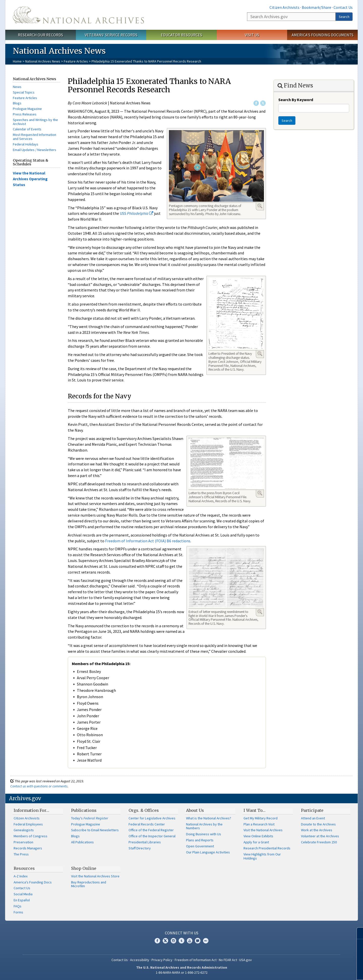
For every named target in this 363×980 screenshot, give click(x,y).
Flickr (206, 941)
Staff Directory (140, 848)
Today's (90, 818)
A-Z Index (21, 876)
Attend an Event (313, 818)
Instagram (173, 941)
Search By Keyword (296, 100)
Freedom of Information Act (196, 960)
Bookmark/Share (316, 7)
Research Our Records (40, 35)
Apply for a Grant (256, 842)
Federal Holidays (26, 144)
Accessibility (140, 960)
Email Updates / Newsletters (35, 150)
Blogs (17, 103)
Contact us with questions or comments (39, 786)
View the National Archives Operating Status (30, 179)
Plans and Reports (200, 840)
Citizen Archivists (284, 7)
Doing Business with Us (204, 834)
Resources (24, 868)
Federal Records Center (147, 824)
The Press (21, 854)
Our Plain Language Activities (208, 852)
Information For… (31, 810)
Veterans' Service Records (111, 35)
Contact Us (343, 7)
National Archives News (43, 61)
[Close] (357, 933)
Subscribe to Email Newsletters (95, 830)
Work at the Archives (317, 830)
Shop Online (84, 868)
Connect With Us (182, 933)
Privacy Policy (162, 960)
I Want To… (254, 810)
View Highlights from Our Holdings (262, 856)
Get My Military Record (261, 818)
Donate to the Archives (318, 824)
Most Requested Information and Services (35, 137)
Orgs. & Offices (144, 810)
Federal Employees (28, 824)
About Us (195, 810)
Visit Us (252, 35)
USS (137, 213)
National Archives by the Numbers (204, 826)
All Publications (82, 842)
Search (344, 17)
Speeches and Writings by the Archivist (35, 122)
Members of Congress (31, 836)
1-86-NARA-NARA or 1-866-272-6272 (182, 972)
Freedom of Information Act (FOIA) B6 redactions (148, 541)
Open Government (200, 846)
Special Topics (24, 92)
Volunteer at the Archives (320, 836)
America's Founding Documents (323, 35)
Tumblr (181, 941)
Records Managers (28, 848)
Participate (312, 810)
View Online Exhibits (258, 836)
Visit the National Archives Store (95, 876)
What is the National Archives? (209, 818)
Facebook (256, 103)
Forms (18, 912)
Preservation (23, 842)
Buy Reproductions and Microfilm (89, 884)
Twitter (263, 103)
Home (17, 61)
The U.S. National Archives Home (78, 15)
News (17, 87)
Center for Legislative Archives (152, 818)
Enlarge (260, 206)
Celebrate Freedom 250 (319, 842)
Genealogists (24, 830)
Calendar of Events (27, 129)
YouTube (190, 941)
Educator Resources (181, 35)
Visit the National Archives (263, 830)
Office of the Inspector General (152, 836)
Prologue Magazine (27, 109)
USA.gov (246, 960)
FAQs (18, 906)
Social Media (23, 894)
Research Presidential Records (267, 848)
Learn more (318, 971)
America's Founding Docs (33, 882)
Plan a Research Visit (259, 824)
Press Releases (25, 114)
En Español (22, 900)
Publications (84, 810)
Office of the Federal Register (151, 830)
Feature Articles (76, 61)
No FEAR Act (228, 960)
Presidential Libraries (145, 842)
